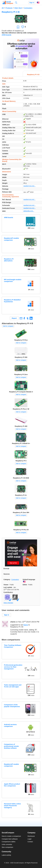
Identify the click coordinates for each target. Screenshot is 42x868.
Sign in (32, 3)
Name (26, 625)
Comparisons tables (9, 842)
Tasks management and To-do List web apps (13, 686)
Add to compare (8, 326)
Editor (25, 585)
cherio (13, 622)
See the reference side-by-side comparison (19, 33)
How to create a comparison (11, 836)
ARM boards (6, 35)
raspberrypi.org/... (29, 186)
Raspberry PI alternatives (9, 260)
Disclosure (31, 836)
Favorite (18, 27)
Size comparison (7, 847)
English (38, 3)
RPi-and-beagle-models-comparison (13, 280)
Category (7, 579)
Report (14, 318)
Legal (29, 839)
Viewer (6, 585)
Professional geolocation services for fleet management (13, 667)
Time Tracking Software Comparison (13, 646)
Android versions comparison (10, 725)
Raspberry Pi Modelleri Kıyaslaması (12, 301)
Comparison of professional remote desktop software (11, 746)
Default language (29, 579)
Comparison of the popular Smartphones (12, 706)
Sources (7, 574)
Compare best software (10, 839)
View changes (8, 603)
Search (16, 3)
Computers (28, 8)
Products (9, 8)
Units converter (7, 844)
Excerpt (6, 569)
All (3, 8)
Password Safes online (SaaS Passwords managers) (12, 806)
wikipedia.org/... (29, 211)
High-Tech (18, 8)
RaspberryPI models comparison (11, 239)
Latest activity (6, 855)
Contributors (8, 592)
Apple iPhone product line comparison (12, 785)
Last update (8, 587)
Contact (30, 842)
